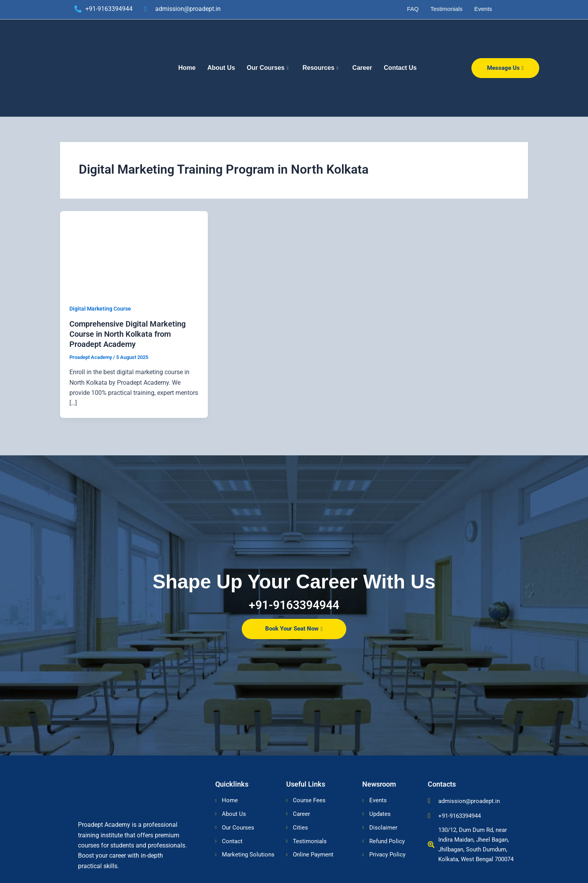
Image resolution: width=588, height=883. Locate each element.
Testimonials (447, 9)
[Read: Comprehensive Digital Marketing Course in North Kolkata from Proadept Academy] (134, 252)
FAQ (413, 9)
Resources (321, 68)
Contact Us (400, 68)
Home (187, 68)
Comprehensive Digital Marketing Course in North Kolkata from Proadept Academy (128, 334)
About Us (221, 68)
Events (483, 9)
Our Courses (268, 68)
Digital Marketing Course (100, 309)
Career (362, 68)
